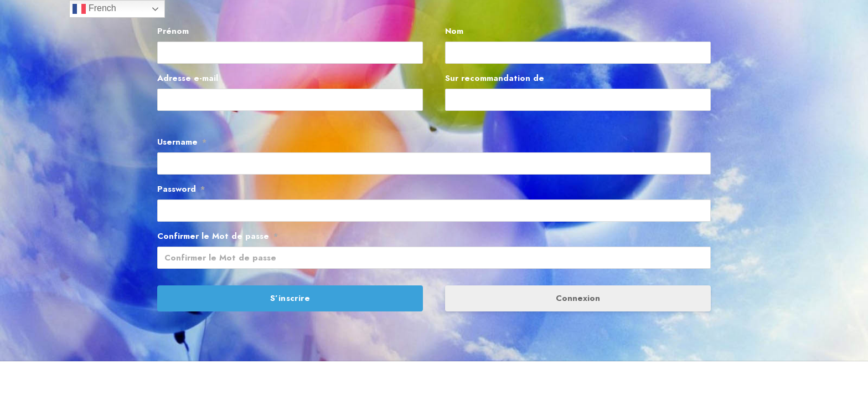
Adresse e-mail (188, 78)
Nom (454, 31)
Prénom (173, 31)
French (94, 9)
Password (181, 189)
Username (182, 142)
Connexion (578, 298)
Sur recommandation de (495, 78)
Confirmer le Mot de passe (218, 236)
